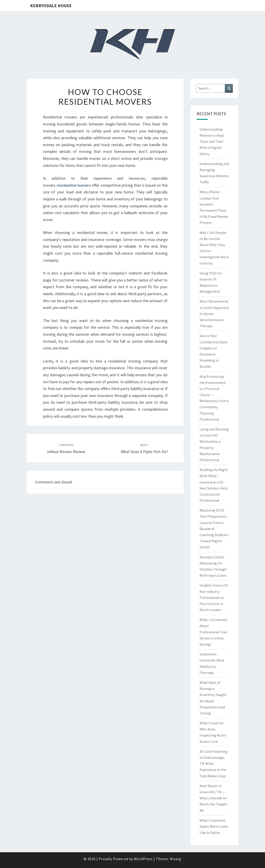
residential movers (74, 185)
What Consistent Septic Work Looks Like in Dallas (214, 826)
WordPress (143, 859)
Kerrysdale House (51, 6)
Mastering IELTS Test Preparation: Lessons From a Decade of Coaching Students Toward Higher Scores (214, 529)
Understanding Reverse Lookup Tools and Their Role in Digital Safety (212, 142)
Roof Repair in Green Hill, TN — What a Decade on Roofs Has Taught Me (213, 798)
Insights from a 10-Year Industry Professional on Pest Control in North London (214, 597)
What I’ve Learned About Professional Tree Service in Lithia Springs (213, 632)
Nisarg (176, 859)
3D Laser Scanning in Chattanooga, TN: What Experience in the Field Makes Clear (213, 764)
